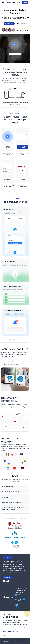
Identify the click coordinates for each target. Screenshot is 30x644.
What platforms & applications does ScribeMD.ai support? (15, 509)
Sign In (25, 3)
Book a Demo (8, 577)
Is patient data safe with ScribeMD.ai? (15, 498)
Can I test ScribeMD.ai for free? (15, 503)
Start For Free (9, 24)
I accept (23, 636)
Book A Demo (21, 24)
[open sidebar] (3, 3)
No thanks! (7, 636)
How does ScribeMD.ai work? (15, 492)
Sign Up (18, 3)
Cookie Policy (15, 632)
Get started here (14, 192)
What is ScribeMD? (15, 487)
